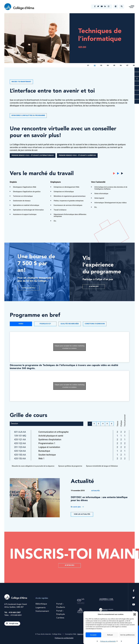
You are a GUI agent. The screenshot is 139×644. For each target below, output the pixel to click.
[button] (135, 614)
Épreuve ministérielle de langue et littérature (101, 466)
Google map (12, 623)
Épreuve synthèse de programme (69, 466)
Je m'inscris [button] (69, 565)
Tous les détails (29, 288)
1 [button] (90, 424)
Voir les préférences (127, 635)
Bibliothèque (41, 604)
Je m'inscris (94, 287)
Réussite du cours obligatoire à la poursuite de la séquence (32, 466)
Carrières (60, 618)
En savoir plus (77, 507)
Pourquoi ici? (45, 324)
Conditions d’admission (95, 324)
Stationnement (42, 611)
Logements (41, 608)
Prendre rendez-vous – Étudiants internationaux (33, 155)
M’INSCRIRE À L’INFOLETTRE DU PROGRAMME (28, 115)
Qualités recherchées (70, 324)
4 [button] (103, 424)
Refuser (110, 635)
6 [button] (112, 424)
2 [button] (94, 424)
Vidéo (21, 324)
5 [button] (107, 424)
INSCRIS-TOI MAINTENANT (21, 82)
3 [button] (98, 424)
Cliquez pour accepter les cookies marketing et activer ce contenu (70, 347)
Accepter (93, 635)
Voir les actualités (82, 514)
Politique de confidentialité (108, 641)
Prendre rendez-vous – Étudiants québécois (77, 155)
